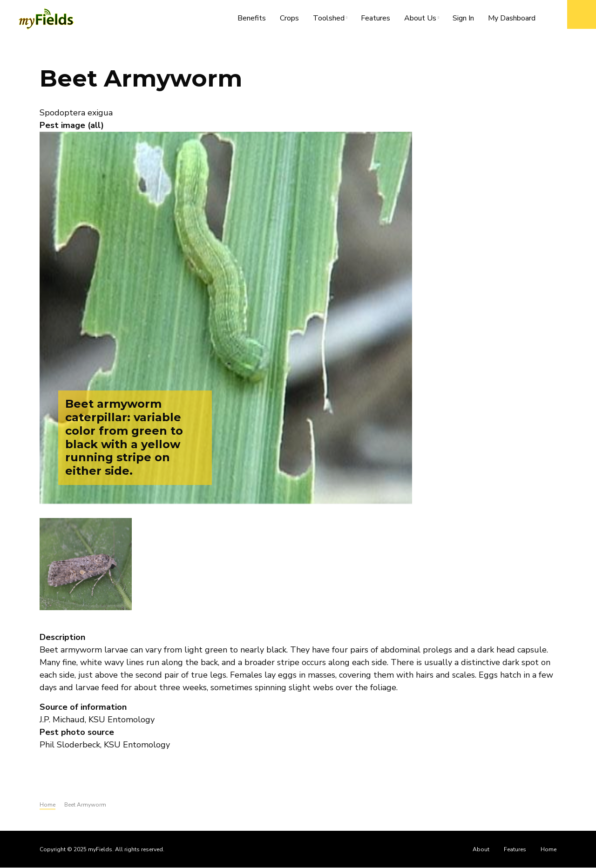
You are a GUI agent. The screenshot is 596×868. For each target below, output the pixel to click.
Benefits (252, 18)
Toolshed (332, 20)
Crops (289, 18)
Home (549, 849)
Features (376, 18)
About (481, 849)
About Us (424, 20)
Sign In (463, 18)
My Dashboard (512, 18)
